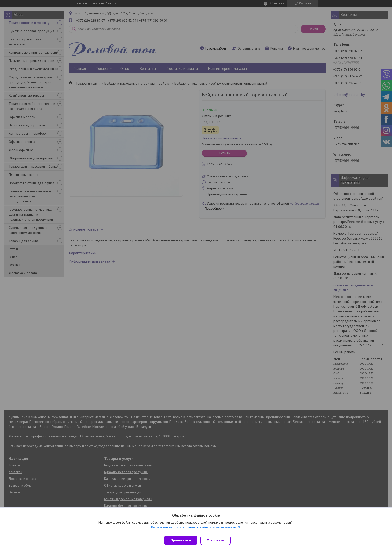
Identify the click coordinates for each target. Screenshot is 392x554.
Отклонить (218, 540)
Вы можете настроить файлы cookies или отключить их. (194, 529)
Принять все (181, 540)
